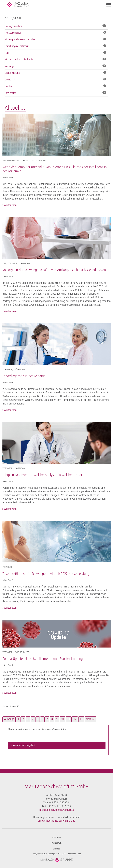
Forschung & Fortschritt (17, 46)
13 (81, 719)
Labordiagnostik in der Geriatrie (24, 376)
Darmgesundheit (14, 26)
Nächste (90, 719)
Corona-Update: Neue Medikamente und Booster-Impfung (43, 659)
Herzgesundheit (13, 33)
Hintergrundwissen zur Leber (20, 40)
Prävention (11, 93)
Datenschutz (56, 843)
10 (62, 719)
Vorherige (9, 719)
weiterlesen (10, 205)
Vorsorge (9, 66)
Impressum (57, 837)
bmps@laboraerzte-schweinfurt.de (56, 821)
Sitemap (56, 849)
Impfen (9, 86)
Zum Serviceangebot (24, 745)
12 (75, 719)
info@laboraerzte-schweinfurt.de (57, 810)
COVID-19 (10, 80)
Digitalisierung (12, 73)
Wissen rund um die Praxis (19, 59)
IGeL (7, 53)
